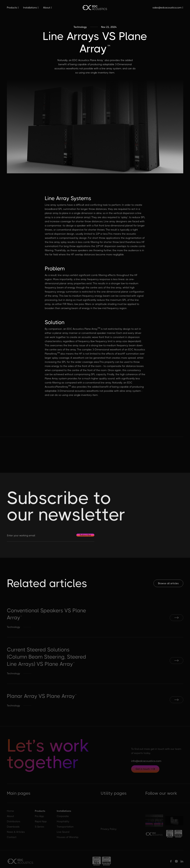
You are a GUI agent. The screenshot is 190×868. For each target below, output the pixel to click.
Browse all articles (168, 584)
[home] (95, 8)
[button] (13, 8)
